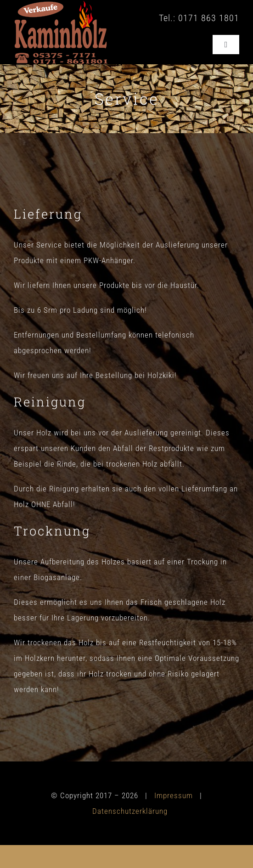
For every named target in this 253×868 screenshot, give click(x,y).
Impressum (174, 795)
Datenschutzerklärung (130, 811)
